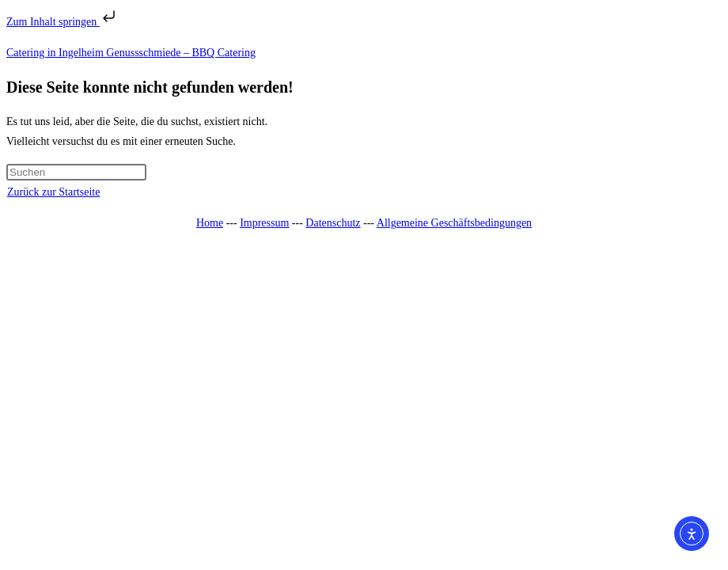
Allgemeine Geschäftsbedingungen (454, 223)
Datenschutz (333, 223)
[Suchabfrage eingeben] (76, 172)
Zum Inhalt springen (63, 22)
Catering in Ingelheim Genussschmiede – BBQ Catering (131, 53)
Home (210, 223)
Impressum (264, 223)
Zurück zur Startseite (53, 192)
